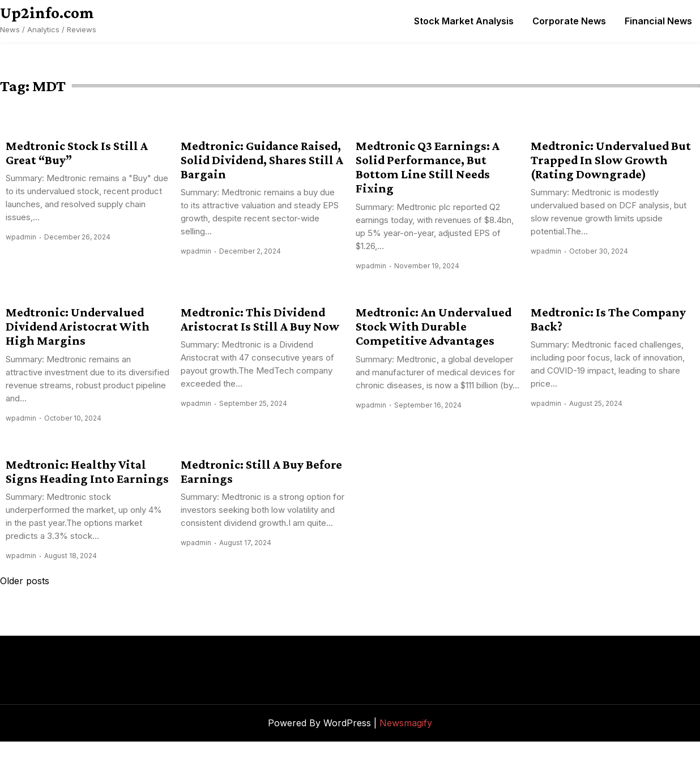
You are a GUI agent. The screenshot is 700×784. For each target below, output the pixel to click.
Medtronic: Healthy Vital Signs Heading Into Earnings (87, 472)
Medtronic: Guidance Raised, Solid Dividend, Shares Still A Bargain (262, 160)
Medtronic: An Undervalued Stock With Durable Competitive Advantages (434, 327)
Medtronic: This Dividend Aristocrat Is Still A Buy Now (260, 319)
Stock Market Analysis (464, 21)
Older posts (25, 581)
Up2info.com (47, 12)
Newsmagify (406, 723)
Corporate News (569, 21)
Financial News (658, 21)
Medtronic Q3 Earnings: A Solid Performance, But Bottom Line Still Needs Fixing (428, 167)
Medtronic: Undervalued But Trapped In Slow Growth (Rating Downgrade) (611, 160)
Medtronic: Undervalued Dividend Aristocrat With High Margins (78, 327)
